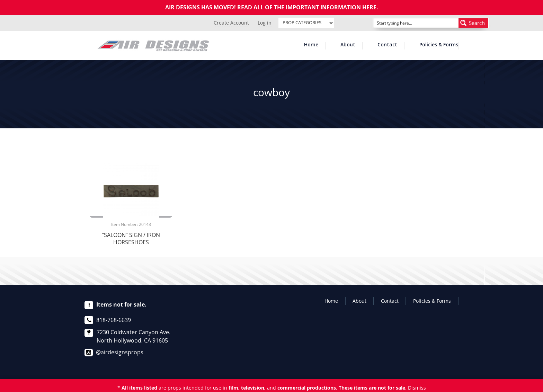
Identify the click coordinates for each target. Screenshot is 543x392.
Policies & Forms (439, 45)
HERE (369, 7)
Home (311, 45)
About (348, 45)
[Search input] (408, 23)
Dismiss (417, 388)
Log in (265, 23)
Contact (387, 45)
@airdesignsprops (120, 352)
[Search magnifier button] (473, 23)
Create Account (231, 23)
